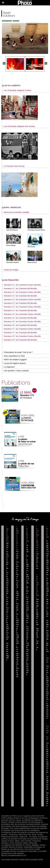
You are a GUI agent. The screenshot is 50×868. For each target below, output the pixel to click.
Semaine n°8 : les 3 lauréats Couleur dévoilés (21, 336)
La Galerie (27, 609)
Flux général (47, 545)
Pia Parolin (31, 247)
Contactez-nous (7, 639)
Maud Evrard (32, 262)
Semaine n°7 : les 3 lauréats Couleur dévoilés (21, 329)
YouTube (17, 663)
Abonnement (47, 769)
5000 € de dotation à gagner (14, 360)
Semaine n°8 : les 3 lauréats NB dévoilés (19, 340)
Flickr (17, 657)
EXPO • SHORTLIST (11, 207)
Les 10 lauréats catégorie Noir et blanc (19, 126)
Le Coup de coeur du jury (13, 166)
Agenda (27, 651)
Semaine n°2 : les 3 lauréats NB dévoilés (19, 296)
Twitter (17, 643)
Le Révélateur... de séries (47, 596)
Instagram (17, 629)
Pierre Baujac (11, 245)
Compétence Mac (37, 561)
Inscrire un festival (47, 691)
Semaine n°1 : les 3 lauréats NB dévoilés (19, 288)
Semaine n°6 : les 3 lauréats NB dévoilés (19, 325)
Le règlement (8, 367)
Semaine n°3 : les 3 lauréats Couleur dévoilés (21, 299)
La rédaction (47, 780)
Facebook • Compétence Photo (17, 565)
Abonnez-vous (7, 548)
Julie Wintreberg (12, 230)
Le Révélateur (27, 619)
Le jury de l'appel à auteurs (14, 363)
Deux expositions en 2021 (13, 356)
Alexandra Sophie (12, 262)
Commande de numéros (47, 752)
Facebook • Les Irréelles (17, 613)
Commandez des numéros (7, 567)
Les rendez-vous (47, 615)
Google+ (17, 637)
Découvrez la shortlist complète (16, 212)
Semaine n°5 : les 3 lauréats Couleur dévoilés (21, 314)
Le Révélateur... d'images (47, 575)
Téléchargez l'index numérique (7, 593)
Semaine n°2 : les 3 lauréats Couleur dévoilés (21, 292)
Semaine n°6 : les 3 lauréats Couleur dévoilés (21, 321)
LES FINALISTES (10, 280)
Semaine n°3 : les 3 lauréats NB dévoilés (19, 303)
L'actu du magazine (47, 558)
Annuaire (27, 659)
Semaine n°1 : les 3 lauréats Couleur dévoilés (21, 285)
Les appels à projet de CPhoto (27, 583)
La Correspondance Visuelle (28, 637)
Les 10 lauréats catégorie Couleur (17, 90)
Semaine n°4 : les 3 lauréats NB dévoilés (19, 310)
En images (27, 600)
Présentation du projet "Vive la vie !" (17, 352)
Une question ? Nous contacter (15, 371)
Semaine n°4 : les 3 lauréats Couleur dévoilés (21, 307)
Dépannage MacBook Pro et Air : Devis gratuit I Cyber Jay (37, 624)
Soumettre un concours (47, 709)
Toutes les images (10, 270)
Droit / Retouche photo (47, 796)
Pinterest (17, 650)
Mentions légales (7, 654)
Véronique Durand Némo (36, 230)
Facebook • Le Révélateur (17, 591)
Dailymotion (17, 672)
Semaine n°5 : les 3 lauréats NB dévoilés (19, 318)
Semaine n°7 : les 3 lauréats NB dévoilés (19, 332)
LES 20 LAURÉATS (11, 85)
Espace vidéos (27, 669)
